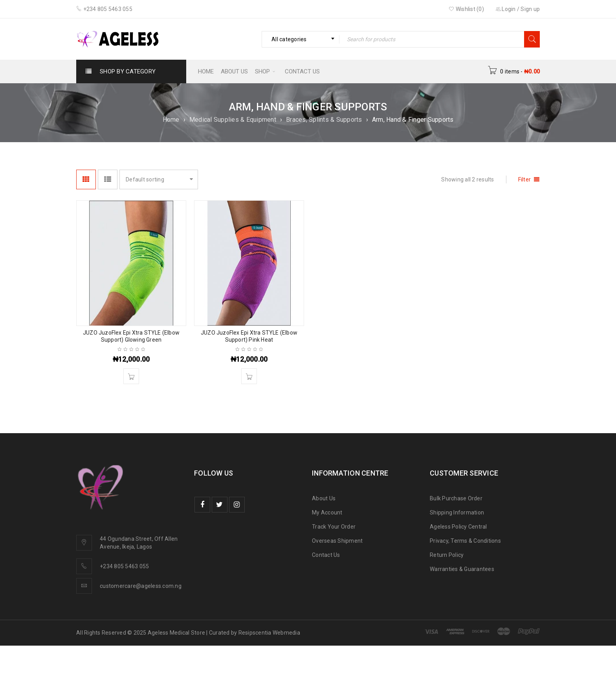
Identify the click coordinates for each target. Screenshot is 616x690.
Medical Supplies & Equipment (233, 120)
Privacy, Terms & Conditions (465, 541)
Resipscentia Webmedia (269, 633)
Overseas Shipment (337, 541)
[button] (131, 376)
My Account (327, 512)
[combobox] (301, 39)
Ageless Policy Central (458, 527)
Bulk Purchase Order (456, 498)
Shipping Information (457, 512)
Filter (525, 179)
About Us (324, 498)
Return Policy (447, 555)
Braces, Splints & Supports (324, 120)
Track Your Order (334, 527)
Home (171, 120)
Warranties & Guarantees (462, 569)
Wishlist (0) (466, 9)
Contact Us (326, 555)
